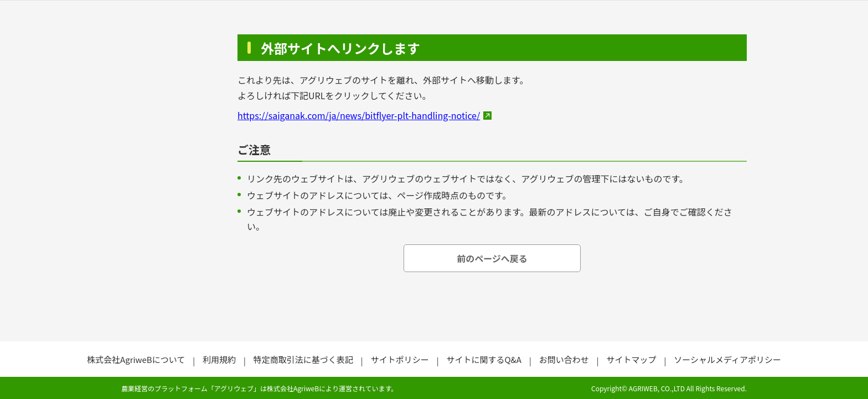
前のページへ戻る (492, 258)
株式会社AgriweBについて (136, 359)
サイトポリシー (400, 359)
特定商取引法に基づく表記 (303, 359)
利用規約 (219, 359)
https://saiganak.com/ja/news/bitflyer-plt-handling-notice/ (359, 115)
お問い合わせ (564, 359)
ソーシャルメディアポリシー (727, 359)
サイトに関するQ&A (484, 359)
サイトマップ (631, 359)
